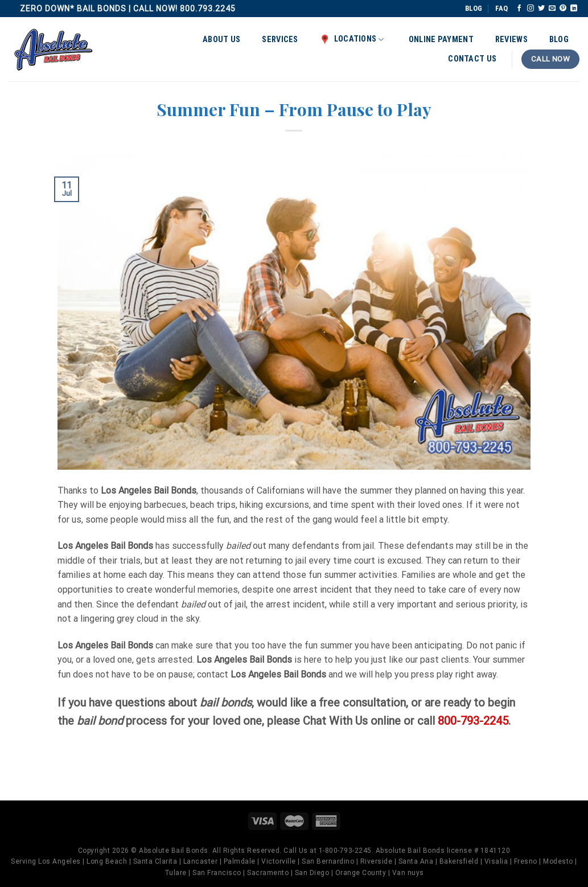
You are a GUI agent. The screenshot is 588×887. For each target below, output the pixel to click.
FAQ (501, 8)
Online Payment (441, 40)
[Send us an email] (552, 9)
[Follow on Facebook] (519, 9)
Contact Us (472, 59)
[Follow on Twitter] (541, 9)
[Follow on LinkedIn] (574, 9)
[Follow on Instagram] (531, 9)
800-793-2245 (473, 721)
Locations (352, 39)
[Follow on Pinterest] (563, 9)
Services (280, 40)
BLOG (474, 8)
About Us (221, 40)
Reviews (511, 40)
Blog (559, 40)
